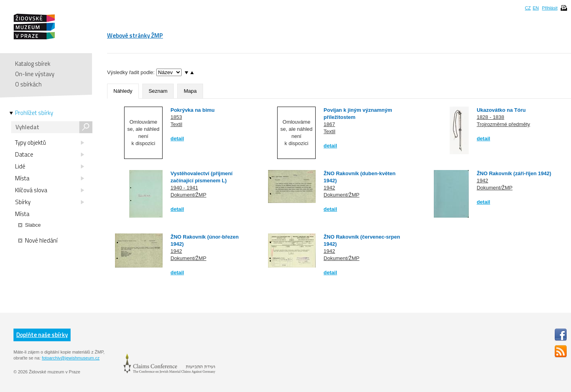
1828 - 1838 (490, 117)
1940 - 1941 (184, 188)
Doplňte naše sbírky (42, 335)
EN (536, 8)
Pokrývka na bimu (193, 110)
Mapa (190, 91)
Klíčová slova (50, 190)
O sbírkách (28, 84)
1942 (329, 188)
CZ (528, 8)
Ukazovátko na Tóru (501, 110)
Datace (50, 155)
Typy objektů (50, 143)
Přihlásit (550, 8)
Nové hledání (38, 241)
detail (177, 139)
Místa (50, 178)
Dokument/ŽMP (188, 195)
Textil (176, 124)
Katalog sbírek (33, 64)
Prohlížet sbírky (34, 113)
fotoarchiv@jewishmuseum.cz (71, 358)
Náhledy (123, 91)
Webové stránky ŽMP (135, 35)
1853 (176, 117)
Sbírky (50, 202)
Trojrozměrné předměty (503, 124)
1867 (329, 124)
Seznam (158, 91)
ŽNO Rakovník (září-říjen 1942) (514, 173)
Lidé (50, 166)
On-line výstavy (35, 74)
